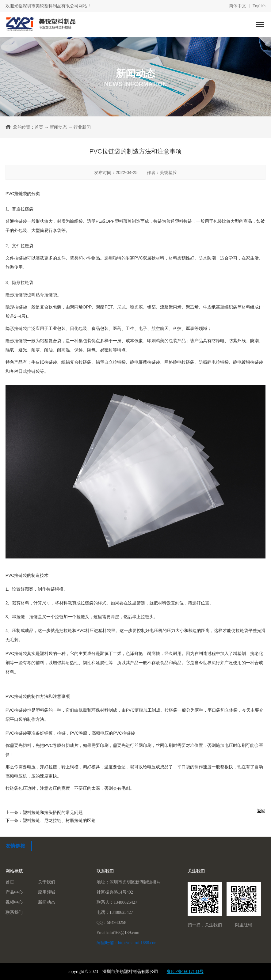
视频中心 (14, 902)
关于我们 (47, 882)
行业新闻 (82, 127)
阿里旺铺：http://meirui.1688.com (127, 943)
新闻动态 (58, 127)
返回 (261, 811)
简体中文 (238, 6)
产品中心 (14, 892)
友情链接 (15, 846)
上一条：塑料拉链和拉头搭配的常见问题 (44, 812)
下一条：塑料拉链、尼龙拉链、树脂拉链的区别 (51, 820)
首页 (39, 127)
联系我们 (14, 912)
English (259, 6)
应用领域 (47, 892)
